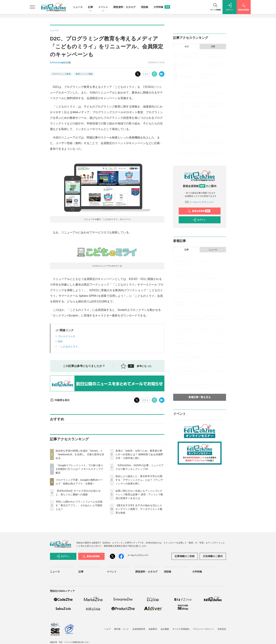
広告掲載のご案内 (213, 556)
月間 (213, 47)
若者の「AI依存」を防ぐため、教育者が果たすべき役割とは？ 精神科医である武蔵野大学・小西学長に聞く (139, 454)
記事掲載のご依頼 (185, 556)
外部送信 (222, 629)
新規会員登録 (199, 211)
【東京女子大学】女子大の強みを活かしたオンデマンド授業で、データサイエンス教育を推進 (139, 509)
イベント (103, 7)
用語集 (145, 7)
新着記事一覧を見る (200, 397)
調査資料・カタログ (124, 7)
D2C (60, 341)
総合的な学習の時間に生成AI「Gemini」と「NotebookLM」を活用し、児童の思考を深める (80, 454)
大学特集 (162, 7)
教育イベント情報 (84, 74)
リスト (146, 74)
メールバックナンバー (200, 202)
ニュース (78, 7)
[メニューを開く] (32, 7)
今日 (187, 47)
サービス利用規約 (181, 629)
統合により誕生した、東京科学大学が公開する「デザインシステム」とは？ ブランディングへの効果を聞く (139, 480)
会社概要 (165, 629)
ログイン (199, 220)
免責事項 (153, 629)
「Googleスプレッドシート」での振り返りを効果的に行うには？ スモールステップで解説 (79, 469)
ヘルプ (107, 629)
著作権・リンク (121, 629)
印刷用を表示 (60, 400)
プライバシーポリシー (203, 629)
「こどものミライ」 (69, 347)
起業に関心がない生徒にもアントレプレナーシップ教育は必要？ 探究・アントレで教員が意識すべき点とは (139, 494)
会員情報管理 (139, 629)
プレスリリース (67, 336)
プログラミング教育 (61, 74)
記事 (90, 7)
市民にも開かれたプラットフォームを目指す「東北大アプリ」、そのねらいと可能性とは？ (79, 505)
